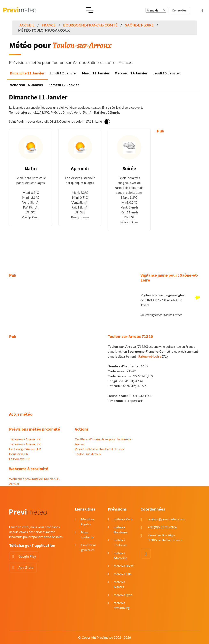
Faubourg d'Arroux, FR (25, 449)
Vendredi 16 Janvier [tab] (27, 85)
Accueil (27, 25)
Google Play (27, 556)
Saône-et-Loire (139, 25)
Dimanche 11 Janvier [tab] (27, 73)
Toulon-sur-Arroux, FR (25, 439)
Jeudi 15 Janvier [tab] (166, 73)
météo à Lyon (123, 595)
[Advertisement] (178, 200)
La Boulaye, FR (19, 459)
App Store (26, 568)
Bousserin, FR (19, 454)
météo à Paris (123, 519)
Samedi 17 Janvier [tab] (64, 85)
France (49, 25)
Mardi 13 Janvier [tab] (96, 73)
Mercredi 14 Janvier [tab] (131, 73)
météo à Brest (124, 566)
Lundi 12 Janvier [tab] (63, 73)
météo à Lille (123, 574)
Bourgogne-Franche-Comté (90, 25)
